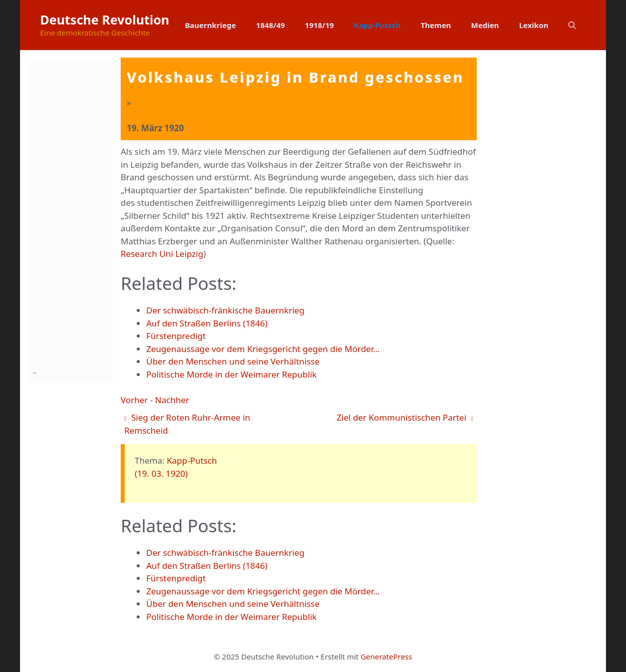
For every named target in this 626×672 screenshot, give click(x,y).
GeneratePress (386, 656)
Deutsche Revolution (105, 20)
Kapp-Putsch (377, 25)
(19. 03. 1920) (161, 473)
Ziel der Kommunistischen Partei (405, 417)
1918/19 (320, 25)
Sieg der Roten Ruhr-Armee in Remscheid (187, 424)
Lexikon (534, 25)
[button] (572, 25)
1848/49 (270, 25)
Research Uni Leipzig (162, 254)
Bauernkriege (210, 25)
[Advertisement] (73, 212)
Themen (436, 25)
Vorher (134, 400)
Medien (485, 25)
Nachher (172, 400)
